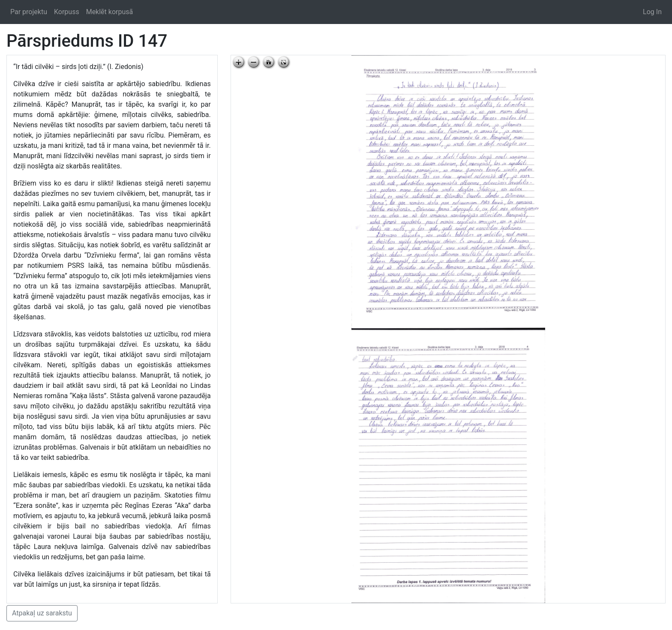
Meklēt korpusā (110, 12)
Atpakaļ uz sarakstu (42, 613)
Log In (652, 12)
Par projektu (29, 12)
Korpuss (67, 12)
